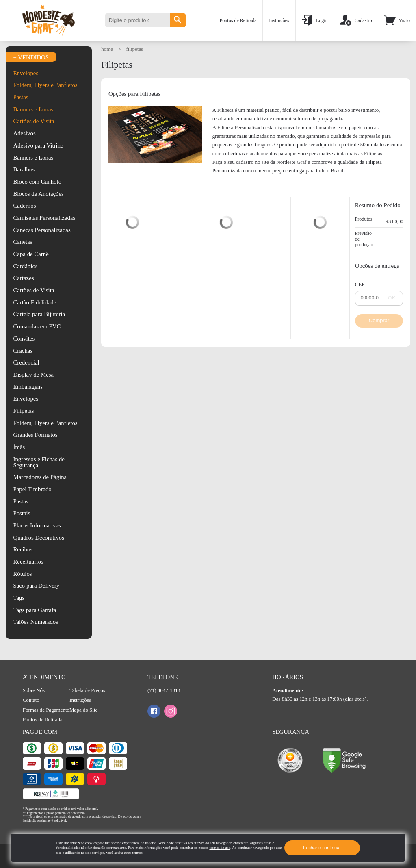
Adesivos (24, 133)
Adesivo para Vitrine (38, 145)
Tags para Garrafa (35, 610)
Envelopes (26, 73)
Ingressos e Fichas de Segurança (39, 462)
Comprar (379, 320)
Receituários (28, 562)
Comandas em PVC (37, 326)
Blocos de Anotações (38, 194)
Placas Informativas (37, 525)
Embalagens (28, 387)
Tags (19, 598)
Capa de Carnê (31, 254)
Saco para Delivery (36, 586)
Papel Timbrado (32, 489)
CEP (360, 284)
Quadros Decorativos (39, 538)
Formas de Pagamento (46, 710)
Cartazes (23, 278)
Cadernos (24, 206)
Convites (24, 339)
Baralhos (24, 169)
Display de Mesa (33, 375)
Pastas (21, 97)
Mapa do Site (83, 710)
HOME (108, 49)
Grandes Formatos (35, 435)
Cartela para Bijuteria (39, 314)
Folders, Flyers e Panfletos (45, 85)
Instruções (279, 20)
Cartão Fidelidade (35, 302)
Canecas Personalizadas (42, 230)
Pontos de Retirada (238, 20)
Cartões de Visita (34, 121)
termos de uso (220, 848)
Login (314, 20)
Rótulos (22, 574)
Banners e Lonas (33, 110)
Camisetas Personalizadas (44, 218)
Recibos (23, 549)
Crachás (23, 351)
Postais (22, 513)
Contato (31, 700)
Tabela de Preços (87, 690)
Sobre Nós (34, 690)
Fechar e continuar (322, 848)
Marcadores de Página (40, 477)
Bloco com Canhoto (37, 182)
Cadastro (356, 20)
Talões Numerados (36, 622)
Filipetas (23, 411)
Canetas (23, 242)
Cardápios (25, 266)
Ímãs (19, 447)
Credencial (26, 362)
